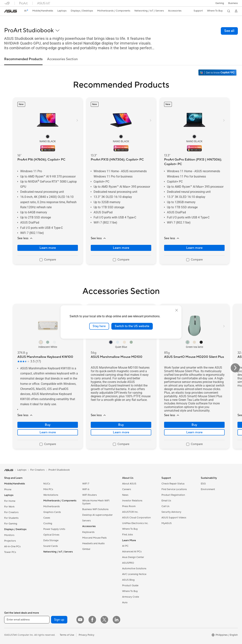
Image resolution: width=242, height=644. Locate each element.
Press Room (129, 506)
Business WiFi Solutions (95, 509)
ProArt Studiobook (59, 470)
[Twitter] (104, 620)
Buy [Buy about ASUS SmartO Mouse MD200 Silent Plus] (194, 425)
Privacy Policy (86, 635)
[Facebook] (92, 620)
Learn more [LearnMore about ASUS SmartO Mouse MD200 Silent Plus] (194, 432)
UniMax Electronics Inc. (135, 523)
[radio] (48, 137)
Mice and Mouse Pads (94, 538)
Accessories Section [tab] (62, 59)
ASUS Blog (128, 580)
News (125, 495)
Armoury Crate (131, 597)
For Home (10, 501)
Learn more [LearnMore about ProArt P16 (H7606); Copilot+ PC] (48, 248)
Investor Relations (132, 501)
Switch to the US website (132, 326)
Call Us (165, 506)
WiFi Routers (90, 495)
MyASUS (167, 523)
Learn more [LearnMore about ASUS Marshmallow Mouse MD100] (121, 432)
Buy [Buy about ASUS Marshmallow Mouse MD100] (121, 425)
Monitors (9, 535)
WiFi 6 (86, 489)
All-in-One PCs (12, 546)
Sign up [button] (59, 620)
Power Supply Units (54, 529)
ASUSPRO (128, 563)
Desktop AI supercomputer (97, 515)
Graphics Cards (52, 512)
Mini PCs (48, 489)
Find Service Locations (174, 489)
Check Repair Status (173, 484)
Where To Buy (130, 529)
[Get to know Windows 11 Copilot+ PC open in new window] (218, 73)
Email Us (166, 501)
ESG (203, 484)
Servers (86, 521)
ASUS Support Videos (174, 518)
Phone (8, 490)
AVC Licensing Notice (134, 574)
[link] (11, 11)
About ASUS (129, 484)
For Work (9, 507)
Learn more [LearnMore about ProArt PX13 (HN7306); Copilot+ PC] (121, 248)
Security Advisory (171, 512)
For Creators (11, 512)
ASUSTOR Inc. (130, 512)
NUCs (47, 484)
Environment (208, 489)
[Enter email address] (27, 620)
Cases (47, 518)
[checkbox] (48, 260)
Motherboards (52, 506)
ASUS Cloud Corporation (136, 518)
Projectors (10, 541)
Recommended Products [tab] (23, 59)
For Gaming (11, 524)
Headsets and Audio (93, 543)
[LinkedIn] (116, 620)
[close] (177, 310)
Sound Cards (51, 546)
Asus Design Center (133, 557)
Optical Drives (51, 535)
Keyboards (88, 532)
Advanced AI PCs (132, 552)
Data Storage (51, 540)
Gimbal (86, 549)
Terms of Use (67, 635)
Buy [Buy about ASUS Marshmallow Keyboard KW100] (48, 425)
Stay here (99, 326)
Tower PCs (10, 552)
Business (233, 3)
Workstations (51, 495)
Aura (125, 603)
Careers (127, 489)
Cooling (48, 523)
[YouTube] (80, 620)
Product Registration (173, 495)
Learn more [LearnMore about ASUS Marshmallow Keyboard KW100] (48, 432)
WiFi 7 (86, 484)
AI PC (125, 546)
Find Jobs (128, 535)
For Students (11, 518)
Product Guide (130, 586)
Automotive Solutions (134, 569)
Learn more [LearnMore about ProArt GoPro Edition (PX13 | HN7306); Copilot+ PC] (194, 248)
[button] (220, 3)
